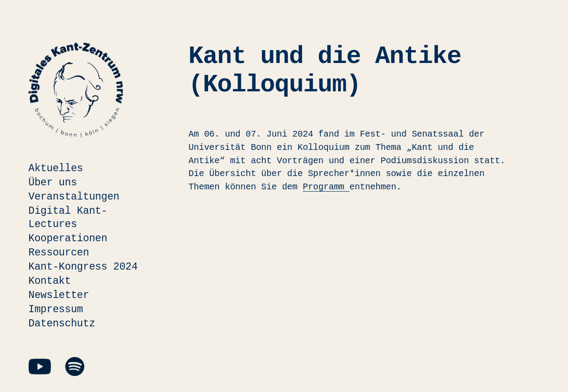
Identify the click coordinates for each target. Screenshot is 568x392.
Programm (326, 187)
